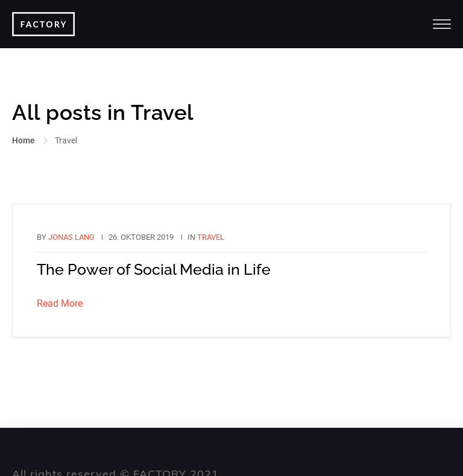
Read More (60, 303)
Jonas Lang (71, 237)
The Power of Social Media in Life (154, 269)
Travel (211, 237)
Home (24, 140)
